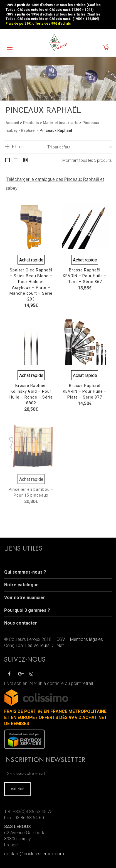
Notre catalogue (21, 585)
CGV (61, 639)
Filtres (18, 147)
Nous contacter (21, 623)
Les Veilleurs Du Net (45, 645)
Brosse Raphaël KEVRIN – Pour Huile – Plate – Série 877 (85, 391)
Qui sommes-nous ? (25, 572)
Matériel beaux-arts (61, 123)
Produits (31, 123)
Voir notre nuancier (25, 598)
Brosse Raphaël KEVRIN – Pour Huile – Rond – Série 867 (85, 276)
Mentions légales (87, 639)
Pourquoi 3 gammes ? (27, 610)
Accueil (12, 123)
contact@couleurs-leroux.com (34, 854)
